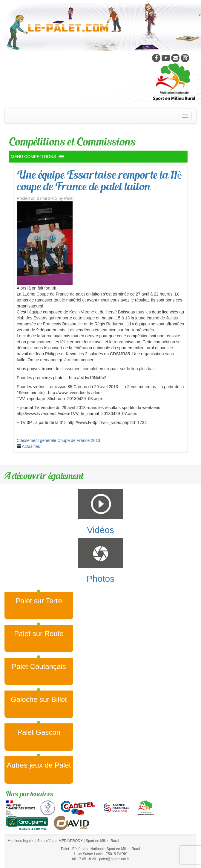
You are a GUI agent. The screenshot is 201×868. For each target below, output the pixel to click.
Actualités (31, 446)
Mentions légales (21, 841)
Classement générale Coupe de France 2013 (58, 440)
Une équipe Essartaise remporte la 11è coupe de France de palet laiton (99, 181)
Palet (69, 198)
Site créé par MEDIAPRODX (60, 841)
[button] (33, 157)
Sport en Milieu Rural (102, 841)
